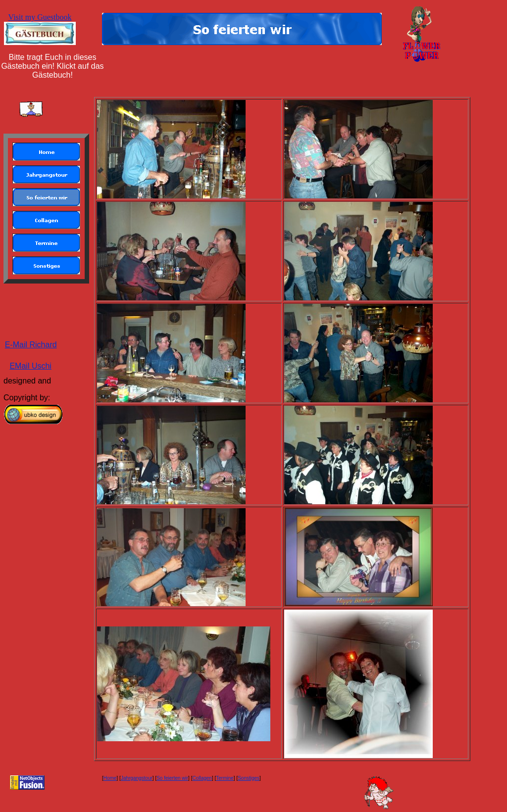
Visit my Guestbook (40, 17)
